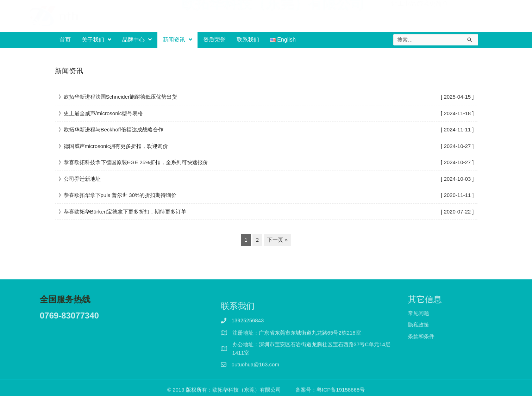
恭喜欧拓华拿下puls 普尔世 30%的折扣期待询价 (120, 195)
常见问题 (430, 313)
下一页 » (277, 240)
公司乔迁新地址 (82, 179)
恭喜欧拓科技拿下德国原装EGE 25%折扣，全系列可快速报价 (136, 162)
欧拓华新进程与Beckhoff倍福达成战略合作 (114, 129)
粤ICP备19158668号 (341, 391)
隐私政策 (430, 325)
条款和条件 (433, 336)
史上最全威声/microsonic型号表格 (104, 113)
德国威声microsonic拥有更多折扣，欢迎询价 (116, 146)
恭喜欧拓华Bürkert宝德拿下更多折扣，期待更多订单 (125, 212)
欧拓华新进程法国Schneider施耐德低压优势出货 (121, 97)
